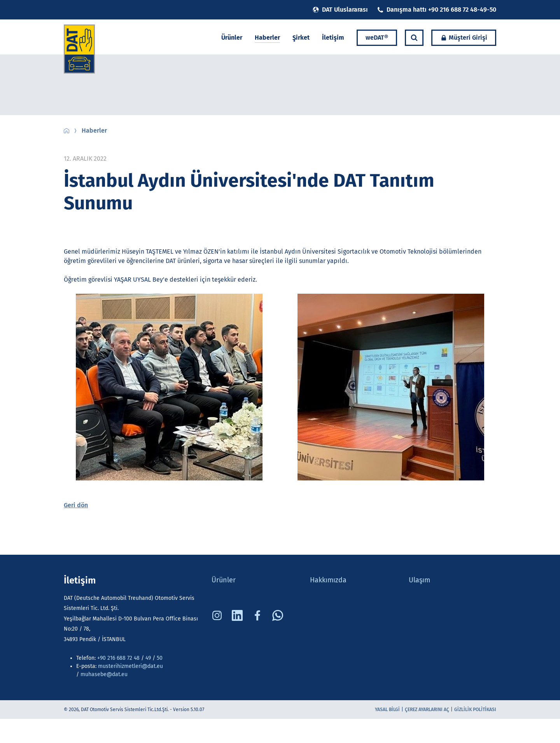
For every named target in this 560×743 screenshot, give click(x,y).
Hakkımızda (328, 580)
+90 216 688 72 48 (118, 658)
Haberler (267, 38)
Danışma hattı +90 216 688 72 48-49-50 (437, 10)
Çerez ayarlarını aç (427, 710)
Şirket (301, 38)
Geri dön (76, 505)
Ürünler (232, 38)
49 (148, 658)
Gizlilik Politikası (475, 710)
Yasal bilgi (387, 710)
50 (159, 658)
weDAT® (377, 38)
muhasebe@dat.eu (104, 674)
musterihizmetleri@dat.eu (130, 666)
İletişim (333, 38)
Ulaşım (419, 580)
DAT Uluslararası (340, 10)
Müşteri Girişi (464, 38)
